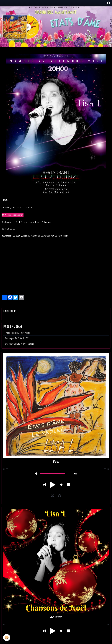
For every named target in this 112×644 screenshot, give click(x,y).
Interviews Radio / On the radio (19, 344)
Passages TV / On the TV (17, 338)
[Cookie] (7, 638)
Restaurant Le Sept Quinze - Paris (18, 222)
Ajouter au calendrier (13, 215)
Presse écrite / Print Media (18, 333)
